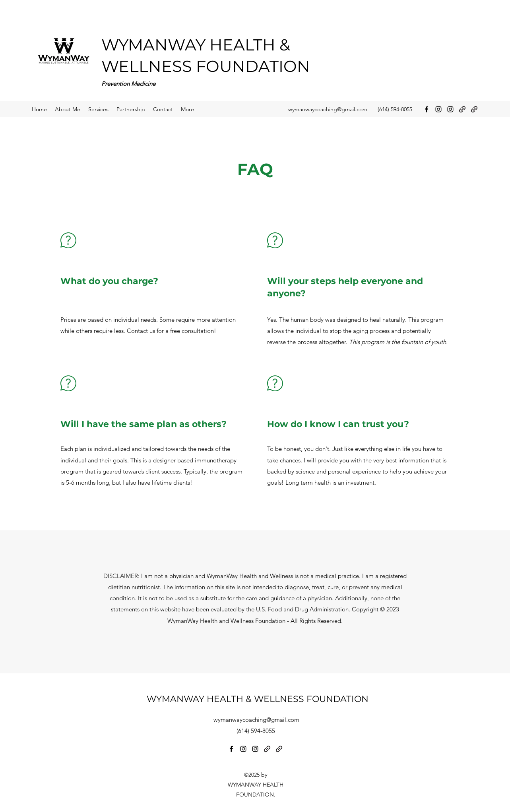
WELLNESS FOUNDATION (206, 66)
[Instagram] (438, 109)
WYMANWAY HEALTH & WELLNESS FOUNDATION (258, 699)
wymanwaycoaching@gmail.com (328, 109)
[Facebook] (427, 109)
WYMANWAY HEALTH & (198, 45)
